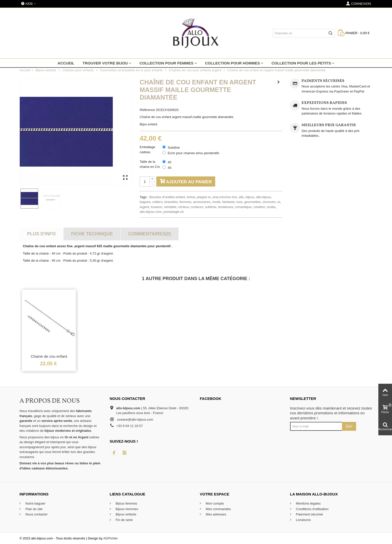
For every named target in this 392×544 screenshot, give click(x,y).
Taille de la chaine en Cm (150, 164)
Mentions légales (308, 503)
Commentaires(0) (150, 234)
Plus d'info (41, 234)
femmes (185, 202)
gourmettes (253, 202)
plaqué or (204, 197)
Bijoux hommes (126, 509)
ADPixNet (110, 538)
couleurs (197, 207)
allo (241, 197)
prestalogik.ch (173, 212)
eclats (271, 207)
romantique (243, 207)
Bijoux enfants (126, 514)
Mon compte (214, 503)
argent (144, 207)
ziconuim (269, 202)
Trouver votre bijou (105, 63)
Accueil (66, 63)
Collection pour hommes (233, 63)
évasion (156, 207)
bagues (145, 202)
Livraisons (303, 520)
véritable (170, 207)
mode (216, 202)
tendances (226, 207)
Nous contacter (36, 514)
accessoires (202, 202)
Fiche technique (92, 234)
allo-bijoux (264, 197)
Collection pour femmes (166, 63)
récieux (184, 207)
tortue (191, 197)
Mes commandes (218, 509)
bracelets (171, 202)
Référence (147, 110)
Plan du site (34, 509)
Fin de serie (124, 520)
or (279, 202)
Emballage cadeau (147, 150)
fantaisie (228, 202)
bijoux (250, 197)
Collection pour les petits (301, 63)
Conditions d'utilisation (312, 509)
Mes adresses (216, 514)
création (259, 207)
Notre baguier (35, 503)
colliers (157, 202)
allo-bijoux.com (151, 212)
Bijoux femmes (126, 503)
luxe (239, 202)
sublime (211, 207)
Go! (349, 426)
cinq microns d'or (225, 197)
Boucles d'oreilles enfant (167, 197)
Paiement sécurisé (309, 514)
